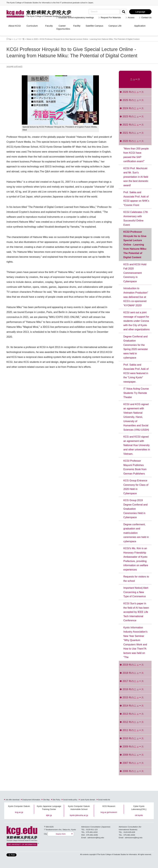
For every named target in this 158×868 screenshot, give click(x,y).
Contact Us (146, 18)
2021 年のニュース (133, 133)
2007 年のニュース (133, 763)
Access (131, 18)
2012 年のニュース (133, 722)
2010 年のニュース (133, 738)
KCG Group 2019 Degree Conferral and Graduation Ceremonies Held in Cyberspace (135, 509)
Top (10, 39)
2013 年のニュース (133, 714)
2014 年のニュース (133, 706)
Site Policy (56, 800)
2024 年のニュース (133, 108)
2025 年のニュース (133, 100)
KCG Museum (109, 806)
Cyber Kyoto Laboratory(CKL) (139, 808)
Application (140, 26)
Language (140, 12)
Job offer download (12, 800)
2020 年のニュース (133, 141)
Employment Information (31, 800)
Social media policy (70, 800)
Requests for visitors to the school (136, 579)
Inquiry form (61, 834)
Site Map (46, 800)
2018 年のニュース (133, 673)
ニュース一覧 (19, 39)
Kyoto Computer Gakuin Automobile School (79, 808)
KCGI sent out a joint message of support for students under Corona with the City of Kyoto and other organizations (137, 321)
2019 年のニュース (133, 665)
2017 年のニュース (133, 681)
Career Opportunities (62, 27)
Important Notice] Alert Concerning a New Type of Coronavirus (136, 592)
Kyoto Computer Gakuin (19, 806)
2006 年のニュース (133, 771)
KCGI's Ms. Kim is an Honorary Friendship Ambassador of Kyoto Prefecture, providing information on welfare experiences (136, 559)
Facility (77, 26)
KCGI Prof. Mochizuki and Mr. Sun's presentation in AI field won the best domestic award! (136, 177)
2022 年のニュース (133, 125)
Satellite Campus (94, 26)
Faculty (49, 26)
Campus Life (115, 26)
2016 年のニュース (133, 689)
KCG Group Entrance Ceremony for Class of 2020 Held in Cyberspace (136, 487)
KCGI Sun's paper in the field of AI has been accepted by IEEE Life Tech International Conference (136, 612)
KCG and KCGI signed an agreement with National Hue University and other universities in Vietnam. (137, 445)
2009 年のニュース (133, 747)
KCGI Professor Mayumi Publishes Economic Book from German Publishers (135, 467)
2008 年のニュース (133, 755)
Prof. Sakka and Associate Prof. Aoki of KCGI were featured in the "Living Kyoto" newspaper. (136, 373)
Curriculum (32, 26)
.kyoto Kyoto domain (88, 800)
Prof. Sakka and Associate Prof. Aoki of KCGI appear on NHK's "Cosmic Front (136, 199)
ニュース (135, 79)
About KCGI (15, 26)
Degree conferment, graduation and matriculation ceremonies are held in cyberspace (136, 533)
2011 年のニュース (133, 730)
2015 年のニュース (133, 697)
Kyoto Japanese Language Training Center (49, 808)
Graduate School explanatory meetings (76, 18)
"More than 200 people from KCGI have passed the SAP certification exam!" (136, 155)
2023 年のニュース (133, 116)
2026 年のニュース (133, 92)
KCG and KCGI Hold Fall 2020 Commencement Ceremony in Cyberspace (135, 273)
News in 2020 (32, 39)
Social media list (104, 800)
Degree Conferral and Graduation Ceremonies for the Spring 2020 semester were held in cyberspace (136, 347)
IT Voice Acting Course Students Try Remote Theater (136, 393)
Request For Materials (111, 18)
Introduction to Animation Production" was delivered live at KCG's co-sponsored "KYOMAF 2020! (136, 297)
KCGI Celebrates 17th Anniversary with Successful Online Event (136, 218)
